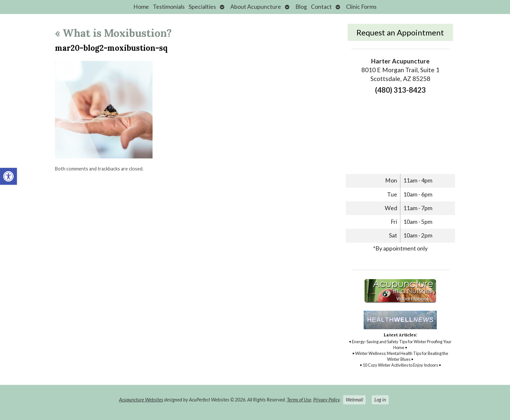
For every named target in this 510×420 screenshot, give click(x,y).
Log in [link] (380, 400)
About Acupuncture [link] (256, 7)
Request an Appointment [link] (400, 32)
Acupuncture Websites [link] (141, 400)
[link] (8, 176)
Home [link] (141, 7)
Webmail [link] (354, 400)
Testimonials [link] (169, 7)
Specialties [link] (202, 7)
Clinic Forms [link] (361, 7)
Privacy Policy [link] (326, 400)
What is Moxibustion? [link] (113, 33)
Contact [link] (321, 7)
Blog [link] (301, 7)
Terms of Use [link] (299, 400)
